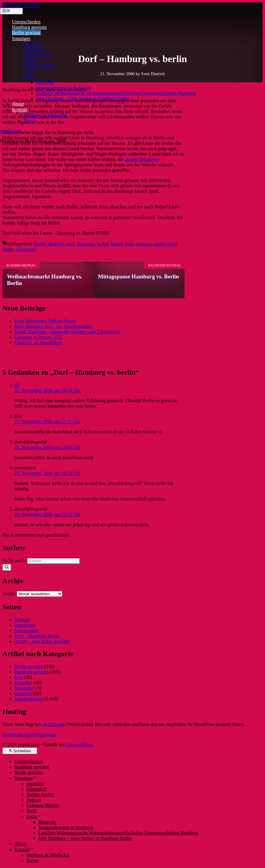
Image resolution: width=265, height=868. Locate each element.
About (18, 104)
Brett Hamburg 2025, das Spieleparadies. (54, 326)
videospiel (26, 249)
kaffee (117, 244)
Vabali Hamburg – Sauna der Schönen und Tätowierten (67, 332)
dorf (70, 244)
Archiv (9, 594)
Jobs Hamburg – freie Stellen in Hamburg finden (83, 98)
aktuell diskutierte (142, 159)
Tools (29, 71)
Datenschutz (26, 630)
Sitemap (22, 620)
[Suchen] (7, 567)
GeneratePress (80, 745)
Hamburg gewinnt (29, 27)
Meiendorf (34, 49)
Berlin (40, 244)
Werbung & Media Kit (46, 115)
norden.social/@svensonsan (29, 734)
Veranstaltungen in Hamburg (63, 88)
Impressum (25, 625)
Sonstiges (24, 39)
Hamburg (86, 244)
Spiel (172, 244)
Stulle (8, 249)
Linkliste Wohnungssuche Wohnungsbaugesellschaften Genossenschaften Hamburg (116, 93)
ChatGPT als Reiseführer (38, 342)
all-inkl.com (54, 724)
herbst (103, 244)
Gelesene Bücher (40, 65)
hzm (19, 677)
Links (32, 77)
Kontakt (22, 110)
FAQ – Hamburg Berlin (37, 636)
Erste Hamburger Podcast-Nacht (45, 321)
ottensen (144, 244)
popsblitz (33, 44)
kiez (129, 244)
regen (159, 244)
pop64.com (11, 131)
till (17, 385)
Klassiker (23, 683)
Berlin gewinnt (26, 33)
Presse (30, 121)
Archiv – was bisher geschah (42, 641)
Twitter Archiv (38, 55)
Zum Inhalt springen (20, 5)
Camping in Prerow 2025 (38, 337)
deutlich (56, 244)
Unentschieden (26, 22)
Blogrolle (45, 82)
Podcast (31, 60)
